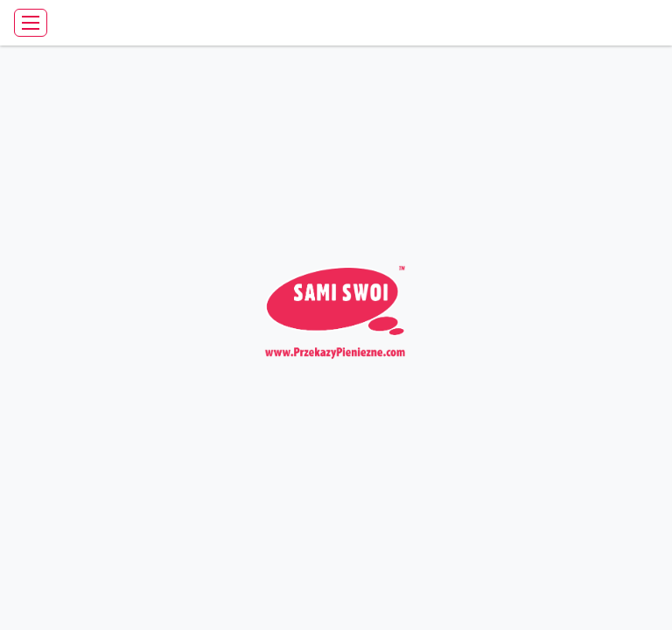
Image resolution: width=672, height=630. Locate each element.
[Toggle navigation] (31, 23)
